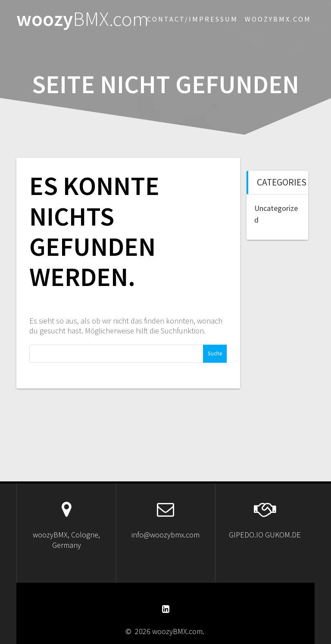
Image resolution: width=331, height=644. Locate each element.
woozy (83, 19)
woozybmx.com (278, 19)
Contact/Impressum (192, 19)
